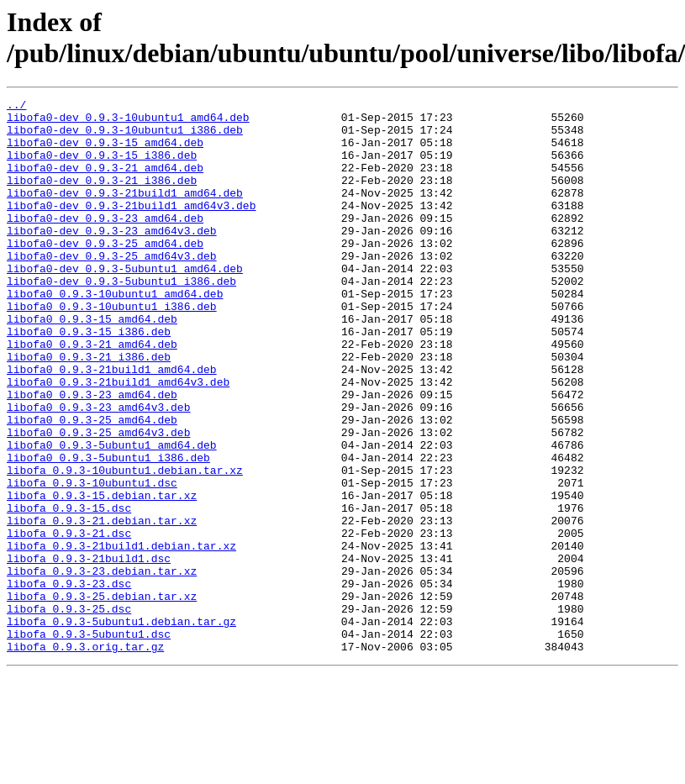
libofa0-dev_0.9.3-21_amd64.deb (105, 182)
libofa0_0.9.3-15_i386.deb (89, 379)
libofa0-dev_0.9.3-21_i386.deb (102, 197)
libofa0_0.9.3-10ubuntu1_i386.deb (112, 349)
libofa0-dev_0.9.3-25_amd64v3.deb (112, 288)
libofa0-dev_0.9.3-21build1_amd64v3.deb (131, 228)
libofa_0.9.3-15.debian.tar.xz (102, 576)
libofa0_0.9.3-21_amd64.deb (92, 394)
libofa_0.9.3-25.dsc (69, 712)
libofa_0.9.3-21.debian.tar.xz (102, 606)
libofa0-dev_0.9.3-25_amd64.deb (105, 273)
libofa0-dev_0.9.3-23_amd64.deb (105, 243)
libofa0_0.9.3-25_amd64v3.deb (98, 500)
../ (16, 107)
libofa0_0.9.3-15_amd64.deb (92, 364)
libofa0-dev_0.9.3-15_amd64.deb (105, 152)
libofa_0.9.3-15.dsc (69, 591)
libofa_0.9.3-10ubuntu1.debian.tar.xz (125, 545)
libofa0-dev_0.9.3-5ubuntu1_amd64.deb (125, 303)
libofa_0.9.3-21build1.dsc (89, 651)
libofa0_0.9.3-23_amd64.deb (92, 455)
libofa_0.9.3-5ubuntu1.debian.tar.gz (121, 727)
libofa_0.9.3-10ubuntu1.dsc (92, 560)
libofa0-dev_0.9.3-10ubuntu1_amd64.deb (128, 122)
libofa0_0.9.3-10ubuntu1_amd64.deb (115, 334)
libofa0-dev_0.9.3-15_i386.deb (102, 167)
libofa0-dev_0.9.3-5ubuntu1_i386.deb (121, 318)
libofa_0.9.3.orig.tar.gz (85, 757)
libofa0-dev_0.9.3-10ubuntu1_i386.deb (125, 137)
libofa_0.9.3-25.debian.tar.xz (102, 697)
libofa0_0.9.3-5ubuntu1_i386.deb (108, 530)
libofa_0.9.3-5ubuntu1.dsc (89, 742)
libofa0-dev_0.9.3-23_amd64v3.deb (112, 258)
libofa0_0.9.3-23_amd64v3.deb (98, 470)
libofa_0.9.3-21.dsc (69, 621)
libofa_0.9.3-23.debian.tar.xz (102, 666)
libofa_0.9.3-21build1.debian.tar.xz (121, 636)
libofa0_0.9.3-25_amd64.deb (92, 485)
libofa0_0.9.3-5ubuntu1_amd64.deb (112, 515)
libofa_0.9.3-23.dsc (69, 681)
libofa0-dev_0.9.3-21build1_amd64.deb (125, 213)
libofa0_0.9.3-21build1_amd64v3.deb (118, 439)
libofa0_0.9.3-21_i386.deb (89, 409)
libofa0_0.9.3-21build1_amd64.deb (112, 424)
